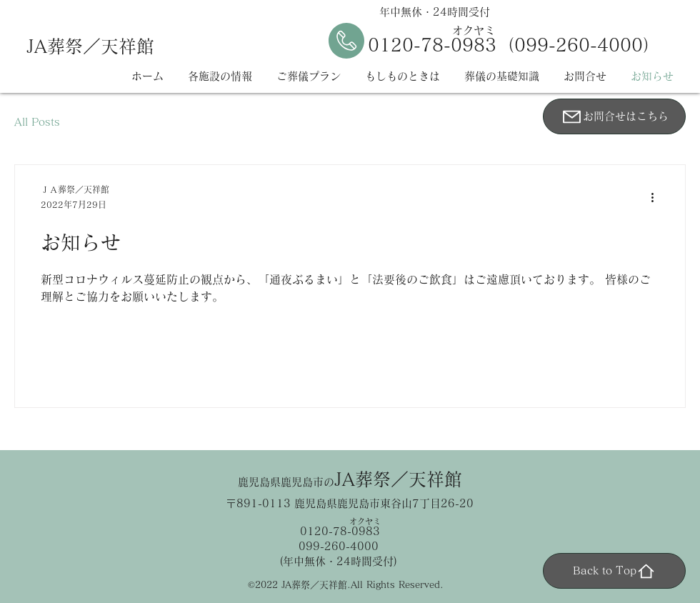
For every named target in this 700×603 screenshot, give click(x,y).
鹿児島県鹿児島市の (350, 482)
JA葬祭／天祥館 (90, 46)
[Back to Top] (614, 571)
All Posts (37, 122)
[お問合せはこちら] (614, 116)
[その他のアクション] (657, 198)
